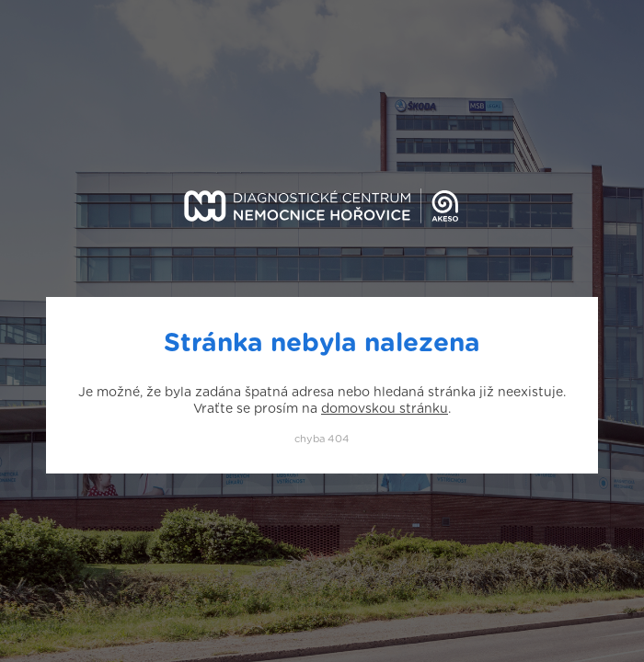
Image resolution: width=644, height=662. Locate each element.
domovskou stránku (385, 409)
